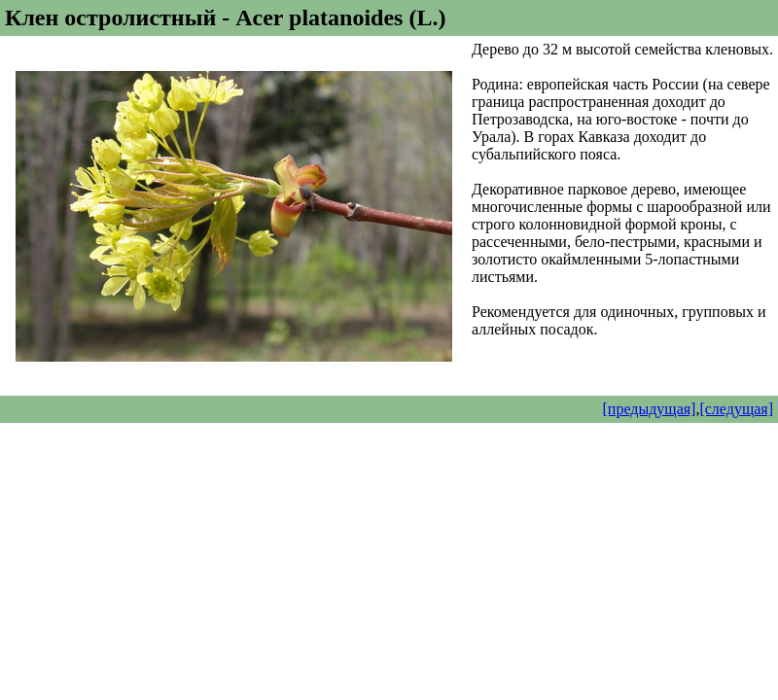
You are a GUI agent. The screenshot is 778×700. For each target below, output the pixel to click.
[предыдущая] (650, 409)
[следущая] (736, 409)
